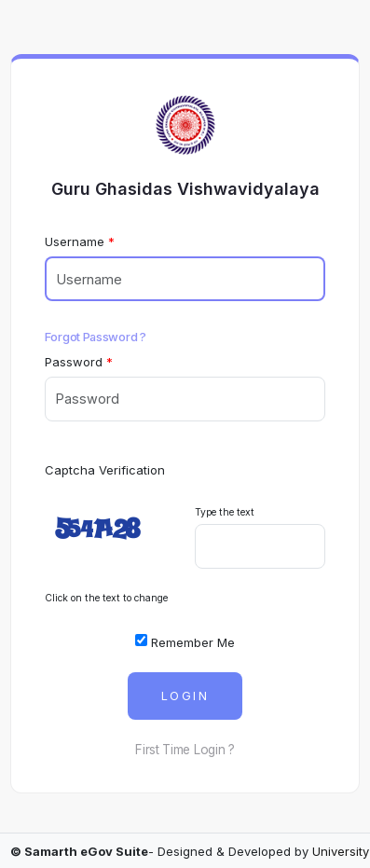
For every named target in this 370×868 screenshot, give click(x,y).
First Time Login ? (185, 750)
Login (185, 696)
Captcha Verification (105, 470)
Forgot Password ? (96, 337)
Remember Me (185, 641)
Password (74, 362)
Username (75, 241)
